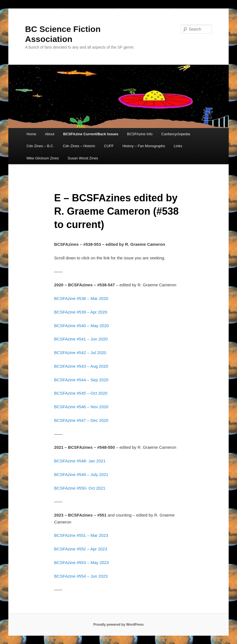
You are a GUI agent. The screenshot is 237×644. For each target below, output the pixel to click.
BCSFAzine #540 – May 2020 (82, 326)
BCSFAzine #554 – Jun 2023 (81, 576)
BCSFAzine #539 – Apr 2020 (81, 312)
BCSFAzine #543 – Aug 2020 (81, 366)
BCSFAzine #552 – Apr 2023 (81, 549)
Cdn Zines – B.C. (40, 146)
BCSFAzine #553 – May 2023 (82, 562)
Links (178, 146)
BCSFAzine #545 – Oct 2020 (81, 393)
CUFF (109, 146)
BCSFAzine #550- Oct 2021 (80, 488)
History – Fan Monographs (144, 146)
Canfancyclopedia (176, 134)
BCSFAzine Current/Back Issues (91, 134)
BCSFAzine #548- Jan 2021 (80, 461)
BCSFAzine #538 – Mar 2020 (81, 298)
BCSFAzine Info (140, 134)
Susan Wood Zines (83, 158)
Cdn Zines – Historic (79, 146)
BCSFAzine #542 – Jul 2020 (80, 353)
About (50, 134)
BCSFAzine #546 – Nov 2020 (81, 407)
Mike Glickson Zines (43, 158)
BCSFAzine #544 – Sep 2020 (81, 380)
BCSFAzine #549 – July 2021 (81, 474)
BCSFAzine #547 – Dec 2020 (81, 420)
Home (31, 134)
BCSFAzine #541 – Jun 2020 (81, 339)
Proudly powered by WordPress (119, 625)
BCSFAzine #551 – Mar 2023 (82, 535)
